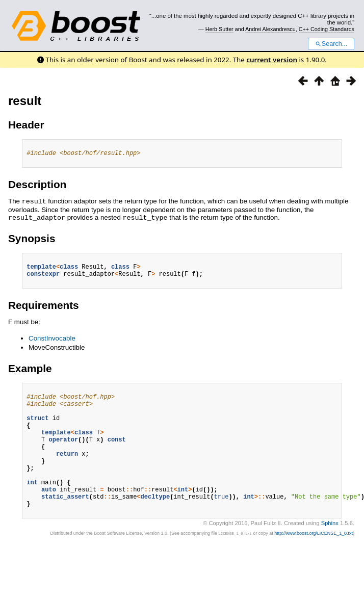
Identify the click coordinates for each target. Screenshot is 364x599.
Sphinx (330, 551)
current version (272, 60)
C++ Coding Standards (327, 29)
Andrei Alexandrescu (270, 29)
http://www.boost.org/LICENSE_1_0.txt (314, 561)
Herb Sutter (219, 29)
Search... (331, 44)
